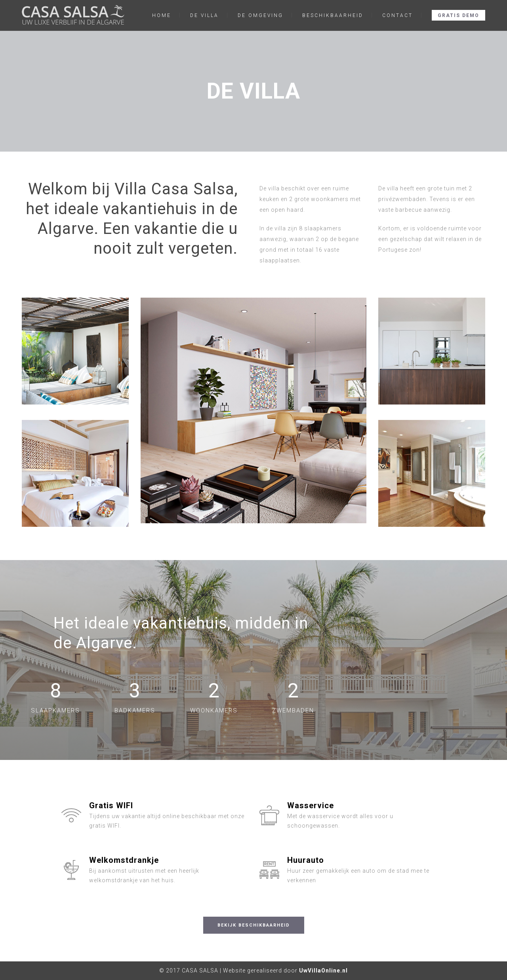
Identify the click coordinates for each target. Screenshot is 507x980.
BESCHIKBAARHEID (333, 15)
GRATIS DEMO (458, 15)
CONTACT (397, 15)
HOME (162, 15)
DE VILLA (204, 15)
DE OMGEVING (260, 15)
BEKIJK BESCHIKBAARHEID (254, 925)
